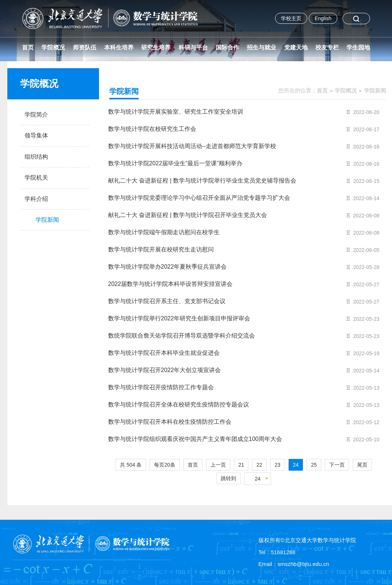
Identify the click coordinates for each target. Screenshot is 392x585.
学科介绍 (36, 199)
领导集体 (36, 135)
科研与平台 (193, 47)
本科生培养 (119, 47)
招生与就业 (261, 47)
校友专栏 (327, 47)
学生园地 (358, 47)
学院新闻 (375, 90)
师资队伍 (85, 47)
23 (278, 465)
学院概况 (53, 47)
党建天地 (296, 47)
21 (241, 465)
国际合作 (227, 47)
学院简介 (36, 115)
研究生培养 (156, 47)
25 (314, 465)
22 (259, 465)
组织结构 (36, 157)
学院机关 (36, 178)
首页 (28, 47)
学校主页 (291, 18)
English (323, 18)
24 (296, 465)
